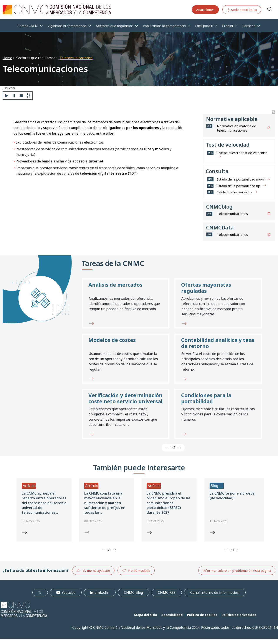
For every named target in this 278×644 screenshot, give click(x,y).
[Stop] (21, 95)
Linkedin (102, 592)
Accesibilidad (172, 615)
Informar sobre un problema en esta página (237, 570)
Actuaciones (205, 10)
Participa (249, 26)
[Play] (7, 95)
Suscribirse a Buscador (273, 112)
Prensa (228, 26)
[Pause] (14, 95)
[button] (125, 303)
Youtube (69, 592)
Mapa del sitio (146, 615)
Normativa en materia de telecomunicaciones (237, 128)
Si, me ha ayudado (93, 570)
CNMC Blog (134, 592)
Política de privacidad (239, 615)
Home (7, 58)
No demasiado (136, 571)
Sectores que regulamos (115, 26)
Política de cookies (202, 615)
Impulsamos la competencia (164, 26)
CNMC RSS (167, 592)
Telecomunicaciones (76, 58)
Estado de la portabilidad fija (239, 186)
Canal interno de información (215, 592)
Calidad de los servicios (234, 192)
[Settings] (29, 95)
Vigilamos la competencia (67, 26)
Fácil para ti (204, 26)
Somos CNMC (28, 26)
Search (270, 9)
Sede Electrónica (242, 10)
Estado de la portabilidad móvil (241, 179)
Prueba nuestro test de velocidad (242, 153)
